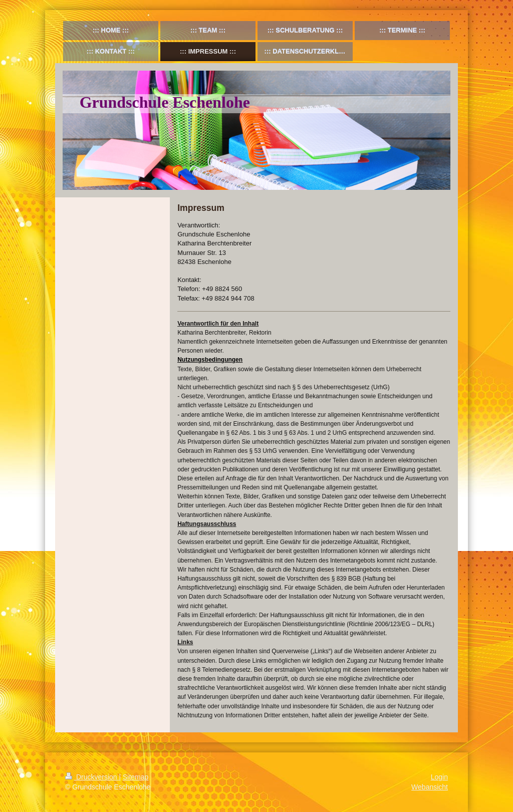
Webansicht (430, 787)
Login (439, 777)
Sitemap (136, 777)
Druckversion (92, 777)
